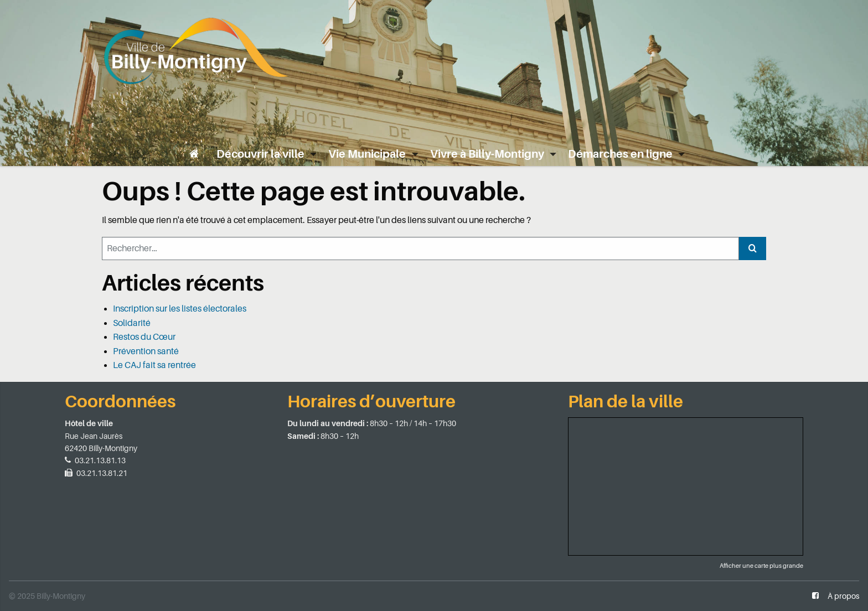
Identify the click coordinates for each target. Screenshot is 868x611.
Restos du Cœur (144, 337)
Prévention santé (146, 351)
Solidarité (132, 323)
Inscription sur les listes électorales (180, 309)
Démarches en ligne (620, 154)
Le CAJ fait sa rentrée (154, 365)
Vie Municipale (367, 154)
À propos (843, 596)
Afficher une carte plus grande (761, 566)
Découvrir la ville (260, 154)
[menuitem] (194, 154)
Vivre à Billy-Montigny (487, 154)
